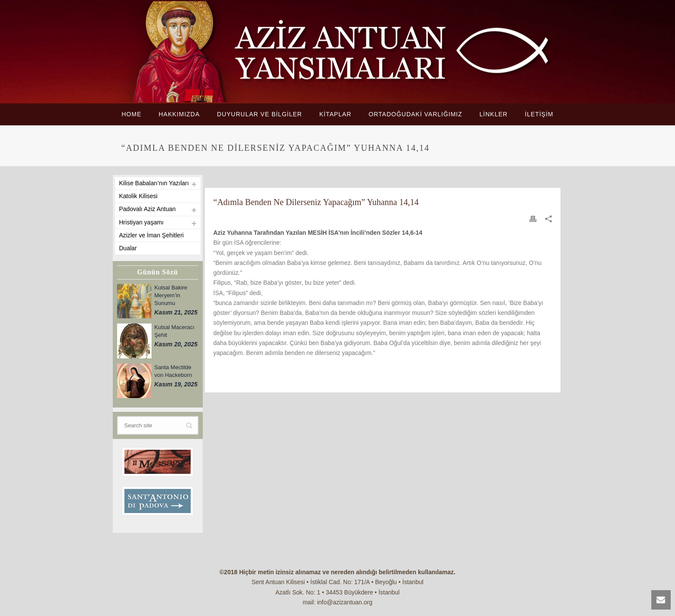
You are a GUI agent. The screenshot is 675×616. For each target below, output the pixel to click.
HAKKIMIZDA (179, 114)
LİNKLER (494, 114)
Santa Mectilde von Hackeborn (173, 371)
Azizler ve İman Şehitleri (152, 235)
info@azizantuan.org (345, 602)
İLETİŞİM (539, 114)
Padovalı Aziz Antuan (148, 209)
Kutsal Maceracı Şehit (175, 331)
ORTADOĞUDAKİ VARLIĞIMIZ (415, 114)
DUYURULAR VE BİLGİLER (260, 114)
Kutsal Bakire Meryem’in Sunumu (171, 295)
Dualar (128, 248)
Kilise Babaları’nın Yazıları (154, 183)
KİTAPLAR (336, 114)
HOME (131, 114)
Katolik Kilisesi (138, 196)
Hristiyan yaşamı (141, 222)
